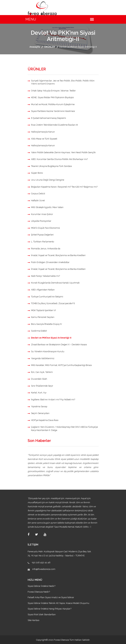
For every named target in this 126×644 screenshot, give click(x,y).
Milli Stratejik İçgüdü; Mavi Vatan (47, 207)
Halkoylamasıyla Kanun (43, 132)
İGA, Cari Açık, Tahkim (42, 372)
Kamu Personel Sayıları (43, 317)
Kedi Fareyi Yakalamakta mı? (45, 276)
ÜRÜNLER (50, 47)
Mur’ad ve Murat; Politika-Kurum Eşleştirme (53, 104)
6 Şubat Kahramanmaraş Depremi (48, 118)
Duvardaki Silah (39, 379)
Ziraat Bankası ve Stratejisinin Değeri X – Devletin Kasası (59, 345)
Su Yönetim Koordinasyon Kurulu (48, 351)
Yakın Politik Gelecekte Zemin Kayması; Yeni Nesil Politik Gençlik (63, 152)
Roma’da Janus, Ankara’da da (46, 249)
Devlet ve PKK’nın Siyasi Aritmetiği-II (51, 338)
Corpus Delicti (38, 194)
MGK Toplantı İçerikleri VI (43, 310)
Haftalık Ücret (38, 200)
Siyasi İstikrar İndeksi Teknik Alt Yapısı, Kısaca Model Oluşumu (58, 603)
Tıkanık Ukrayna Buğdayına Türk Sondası (51, 166)
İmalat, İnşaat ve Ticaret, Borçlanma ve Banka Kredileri (58, 255)
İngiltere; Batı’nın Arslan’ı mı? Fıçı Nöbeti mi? (53, 400)
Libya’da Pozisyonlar (41, 221)
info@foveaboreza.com (44, 569)
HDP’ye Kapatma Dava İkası (45, 420)
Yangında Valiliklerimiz (43, 358)
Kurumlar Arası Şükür (42, 214)
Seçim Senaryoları (40, 413)
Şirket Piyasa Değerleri (42, 235)
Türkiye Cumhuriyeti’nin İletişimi (47, 297)
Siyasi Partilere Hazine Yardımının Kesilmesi (53, 111)
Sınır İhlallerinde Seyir (42, 386)
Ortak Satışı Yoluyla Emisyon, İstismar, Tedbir (53, 91)
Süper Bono (37, 173)
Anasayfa (35, 47)
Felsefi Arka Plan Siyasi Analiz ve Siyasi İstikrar (51, 597)
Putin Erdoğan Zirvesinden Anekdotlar (50, 262)
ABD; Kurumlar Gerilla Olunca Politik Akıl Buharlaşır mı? (59, 159)
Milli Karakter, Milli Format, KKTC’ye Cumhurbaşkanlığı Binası (61, 365)
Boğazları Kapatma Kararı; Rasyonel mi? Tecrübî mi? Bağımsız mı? (64, 187)
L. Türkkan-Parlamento (43, 242)
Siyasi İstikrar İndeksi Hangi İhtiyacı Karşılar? (50, 609)
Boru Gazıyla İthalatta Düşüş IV (46, 324)
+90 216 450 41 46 (41, 563)
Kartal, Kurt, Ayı (39, 393)
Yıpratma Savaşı (39, 406)
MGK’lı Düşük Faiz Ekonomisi (45, 228)
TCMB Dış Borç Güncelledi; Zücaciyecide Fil (53, 303)
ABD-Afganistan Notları (43, 290)
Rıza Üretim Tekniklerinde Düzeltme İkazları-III (54, 125)
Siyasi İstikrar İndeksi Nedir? (41, 586)
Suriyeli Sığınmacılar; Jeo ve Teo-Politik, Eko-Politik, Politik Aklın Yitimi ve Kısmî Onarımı (63, 82)
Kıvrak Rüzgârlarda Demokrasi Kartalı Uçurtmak (55, 283)
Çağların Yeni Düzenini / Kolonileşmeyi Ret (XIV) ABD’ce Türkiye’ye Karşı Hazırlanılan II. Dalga (64, 429)
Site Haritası (33, 620)
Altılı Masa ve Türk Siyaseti (44, 139)
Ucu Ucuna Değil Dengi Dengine (48, 180)
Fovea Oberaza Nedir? (39, 592)
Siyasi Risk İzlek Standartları (42, 614)
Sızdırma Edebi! (39, 331)
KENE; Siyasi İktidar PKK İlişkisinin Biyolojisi (52, 97)
